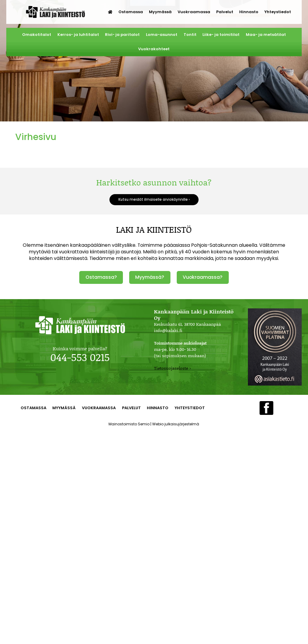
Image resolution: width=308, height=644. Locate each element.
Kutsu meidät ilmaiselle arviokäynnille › (154, 200)
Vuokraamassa (194, 12)
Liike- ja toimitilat (221, 35)
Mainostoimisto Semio (129, 424)
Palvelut (225, 12)
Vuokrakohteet (154, 49)
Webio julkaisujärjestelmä (176, 424)
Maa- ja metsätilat (266, 35)
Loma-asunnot (162, 35)
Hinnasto (249, 12)
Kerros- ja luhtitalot (78, 35)
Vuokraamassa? (203, 277)
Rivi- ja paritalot (122, 35)
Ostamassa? (101, 277)
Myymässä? (150, 277)
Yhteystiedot (278, 12)
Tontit (190, 35)
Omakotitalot (37, 35)
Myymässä (160, 12)
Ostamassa (131, 12)
